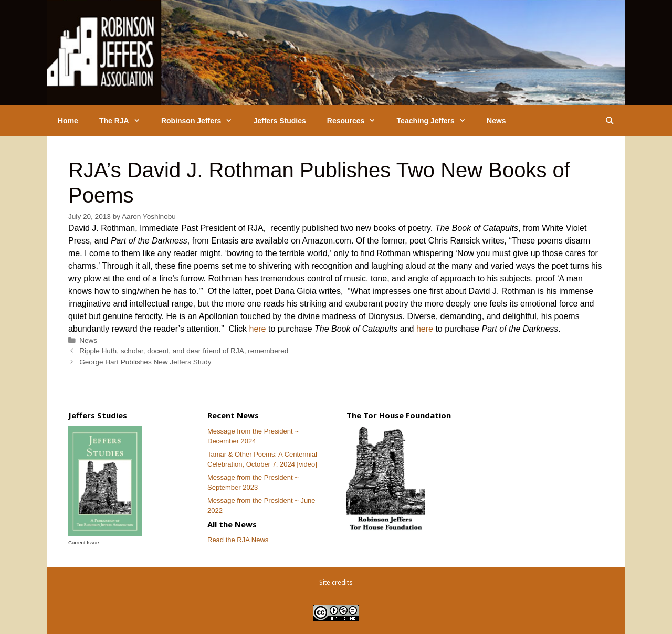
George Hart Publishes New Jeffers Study (145, 362)
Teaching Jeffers (437, 121)
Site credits (336, 582)
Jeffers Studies (279, 121)
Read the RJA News (238, 540)
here (257, 329)
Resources (357, 121)
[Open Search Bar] (610, 121)
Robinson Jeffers (202, 121)
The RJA (125, 121)
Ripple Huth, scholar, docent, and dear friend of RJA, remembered (184, 351)
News (496, 121)
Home (68, 121)
